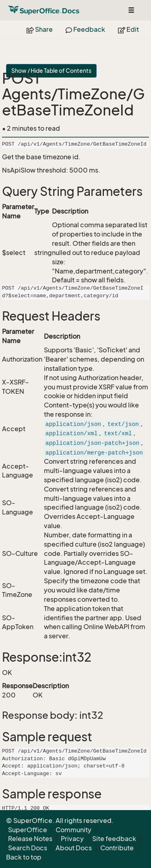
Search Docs (28, 848)
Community (73, 830)
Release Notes (30, 839)
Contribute (117, 848)
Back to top (24, 857)
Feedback (85, 29)
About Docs (74, 848)
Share (40, 29)
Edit (128, 29)
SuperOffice (28, 830)
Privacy (72, 839)
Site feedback (114, 839)
